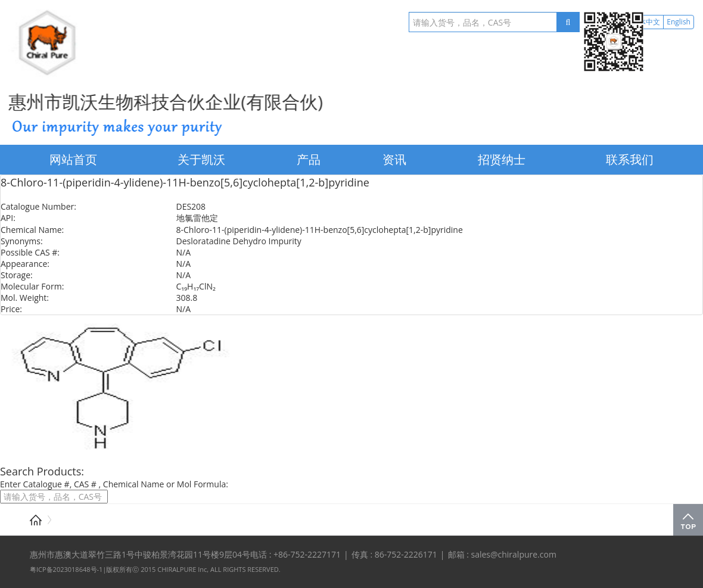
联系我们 (630, 159)
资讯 (394, 159)
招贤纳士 (502, 159)
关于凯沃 (201, 159)
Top (688, 520)
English (679, 22)
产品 (309, 159)
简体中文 (646, 22)
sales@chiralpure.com (513, 554)
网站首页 (73, 159)
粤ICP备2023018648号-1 (66, 569)
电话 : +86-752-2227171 (295, 554)
